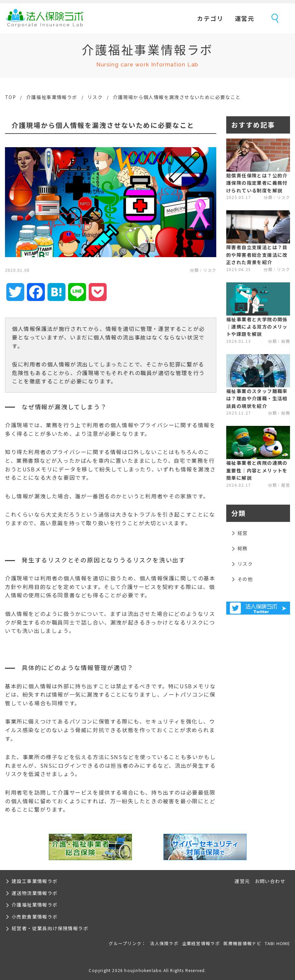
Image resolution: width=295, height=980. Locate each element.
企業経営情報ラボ (201, 943)
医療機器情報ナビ (243, 943)
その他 (245, 579)
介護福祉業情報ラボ (35, 905)
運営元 (245, 18)
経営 (243, 533)
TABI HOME (277, 943)
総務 (243, 548)
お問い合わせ (270, 881)
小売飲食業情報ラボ (35, 917)
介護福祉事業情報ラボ (52, 97)
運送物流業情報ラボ (35, 893)
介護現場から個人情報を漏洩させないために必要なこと (177, 97)
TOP (10, 97)
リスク (95, 97)
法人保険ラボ (45, 18)
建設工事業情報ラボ (35, 881)
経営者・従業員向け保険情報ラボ (50, 928)
